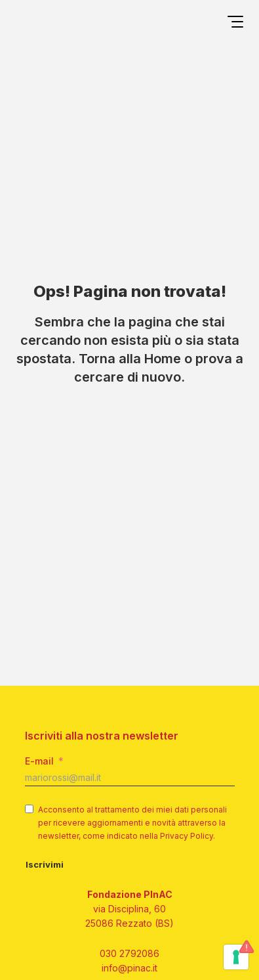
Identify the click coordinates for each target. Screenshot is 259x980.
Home (163, 359)
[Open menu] (235, 24)
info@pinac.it (129, 968)
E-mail (39, 761)
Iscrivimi (45, 864)
